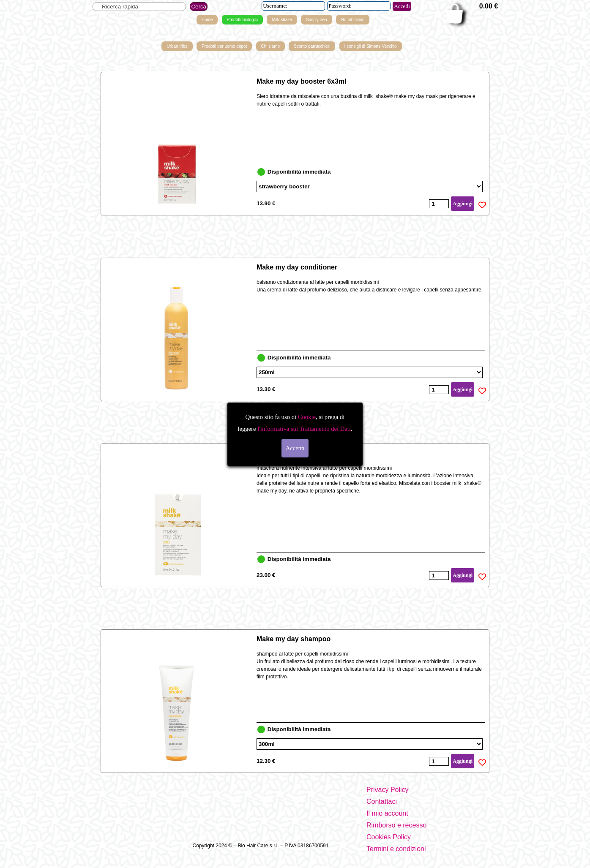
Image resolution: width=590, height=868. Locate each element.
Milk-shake (282, 20)
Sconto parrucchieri (312, 46)
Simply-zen (316, 20)
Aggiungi (463, 204)
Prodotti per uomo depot (224, 46)
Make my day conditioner (297, 267)
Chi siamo (270, 46)
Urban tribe (177, 46)
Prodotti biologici (242, 20)
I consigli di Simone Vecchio (371, 46)
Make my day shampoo (294, 639)
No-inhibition (353, 20)
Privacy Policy (388, 790)
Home (207, 20)
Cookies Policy (389, 837)
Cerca (199, 7)
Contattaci (382, 801)
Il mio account (387, 813)
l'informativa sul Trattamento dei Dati (303, 429)
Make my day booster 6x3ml (302, 81)
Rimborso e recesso (396, 825)
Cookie (307, 417)
